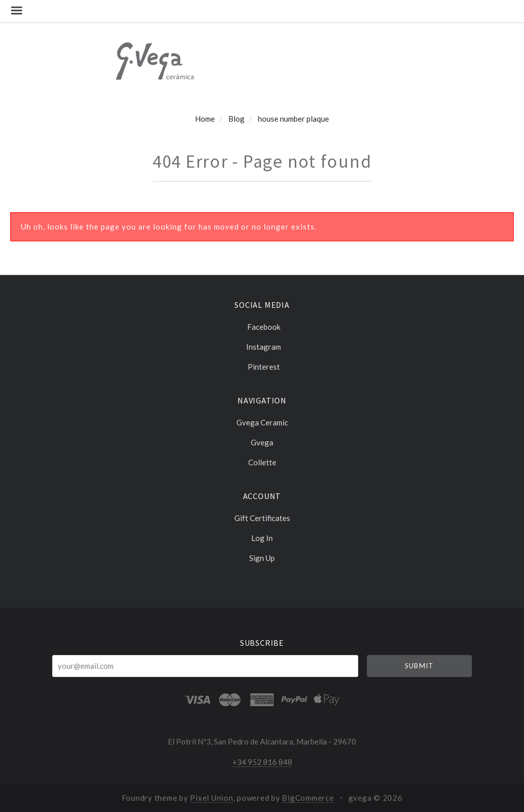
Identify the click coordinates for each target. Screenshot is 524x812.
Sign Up (262, 558)
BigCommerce (308, 798)
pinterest (262, 366)
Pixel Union (211, 798)
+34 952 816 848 (262, 762)
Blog (236, 119)
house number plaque (293, 119)
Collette (262, 462)
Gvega (262, 442)
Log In (262, 538)
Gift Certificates (262, 518)
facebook (262, 327)
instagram (262, 347)
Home (205, 119)
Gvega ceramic (262, 422)
